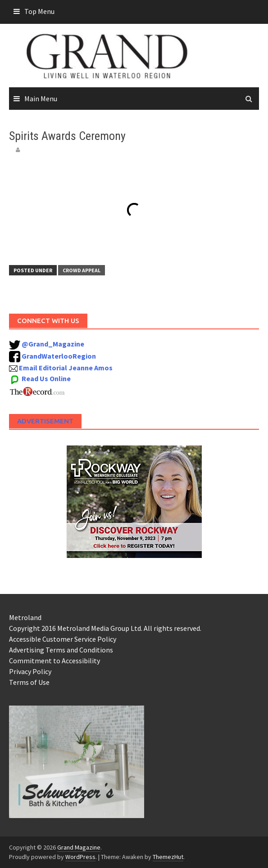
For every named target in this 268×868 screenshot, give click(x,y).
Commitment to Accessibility (55, 661)
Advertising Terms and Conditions (61, 650)
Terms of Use (29, 682)
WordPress (80, 857)
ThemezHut (168, 857)
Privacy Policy (30, 671)
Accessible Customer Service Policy (63, 639)
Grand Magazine (79, 847)
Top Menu (39, 11)
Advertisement (45, 421)
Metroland (25, 617)
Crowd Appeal (82, 270)
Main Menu (41, 99)
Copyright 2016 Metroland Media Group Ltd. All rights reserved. (105, 628)
